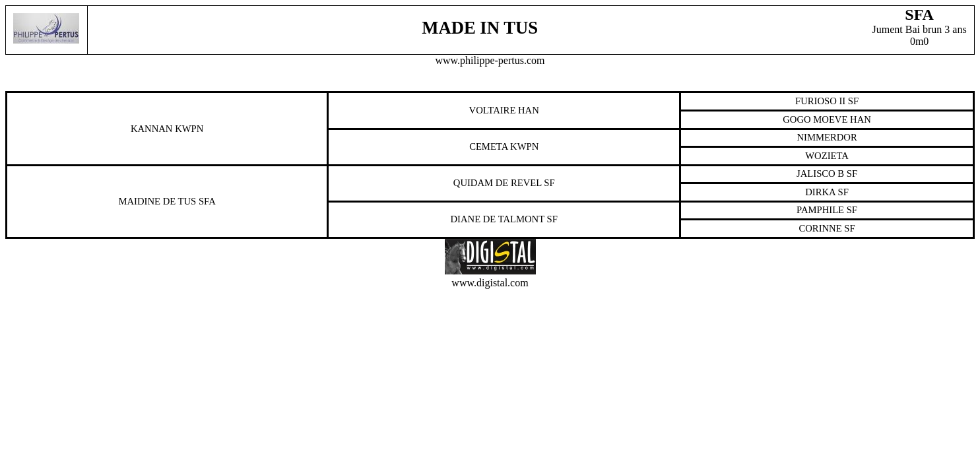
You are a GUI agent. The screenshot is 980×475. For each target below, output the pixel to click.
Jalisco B (820, 174)
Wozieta (827, 156)
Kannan (152, 129)
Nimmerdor (827, 137)
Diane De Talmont (498, 219)
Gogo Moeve (815, 119)
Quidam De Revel (498, 183)
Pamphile (820, 210)
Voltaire (493, 110)
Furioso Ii (820, 101)
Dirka (820, 192)
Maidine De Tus (157, 201)
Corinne (821, 228)
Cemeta (488, 146)
